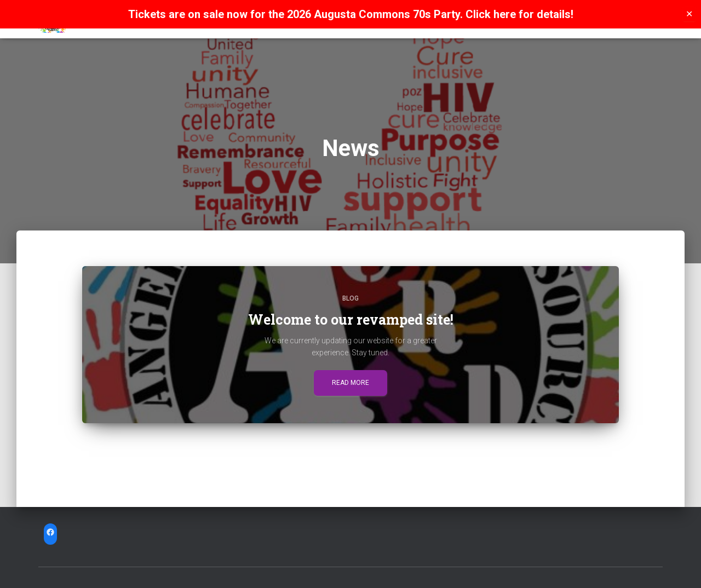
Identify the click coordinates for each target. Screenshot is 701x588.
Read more (350, 383)
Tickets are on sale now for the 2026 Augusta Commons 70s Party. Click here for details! (351, 14)
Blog (350, 298)
